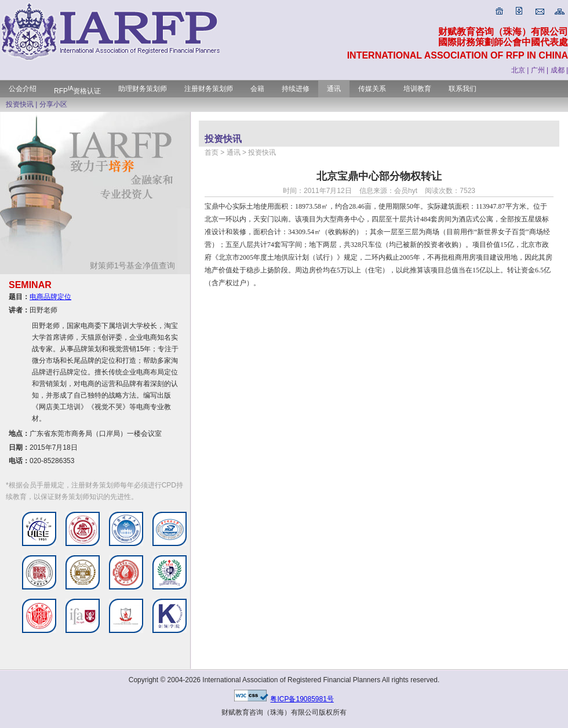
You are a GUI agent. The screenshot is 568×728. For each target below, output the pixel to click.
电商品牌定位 (50, 297)
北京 (518, 70)
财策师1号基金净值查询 (137, 265)
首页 (212, 152)
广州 (538, 70)
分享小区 (53, 104)
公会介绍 (23, 89)
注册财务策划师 (209, 89)
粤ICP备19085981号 (302, 699)
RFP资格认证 (77, 91)
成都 (558, 70)
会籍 (257, 89)
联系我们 (463, 89)
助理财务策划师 (143, 89)
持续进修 (296, 89)
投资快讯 (20, 104)
